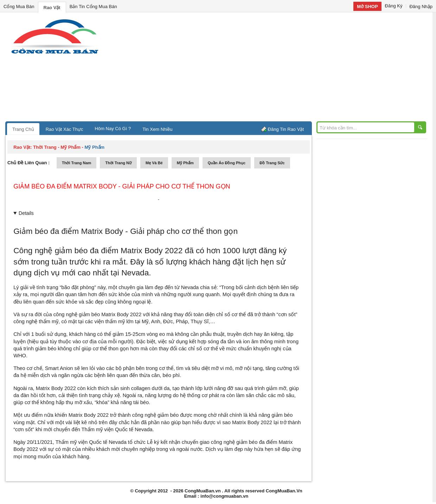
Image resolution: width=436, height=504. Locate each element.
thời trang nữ (118, 163)
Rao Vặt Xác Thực (65, 129)
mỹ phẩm (185, 163)
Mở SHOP (367, 7)
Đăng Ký (394, 6)
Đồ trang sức (272, 163)
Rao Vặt (52, 8)
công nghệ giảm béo (78, 314)
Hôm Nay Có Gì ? (113, 129)
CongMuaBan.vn (203, 491)
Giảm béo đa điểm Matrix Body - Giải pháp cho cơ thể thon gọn (122, 186)
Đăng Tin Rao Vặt (286, 129)
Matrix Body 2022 (121, 314)
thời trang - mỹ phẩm (57, 147)
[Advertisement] (278, 69)
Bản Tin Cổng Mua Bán (93, 7)
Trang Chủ (23, 129)
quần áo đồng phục (227, 163)
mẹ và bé (154, 163)
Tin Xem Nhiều (157, 129)
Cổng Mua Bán (19, 7)
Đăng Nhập (421, 7)
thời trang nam (76, 163)
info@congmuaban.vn (224, 496)
